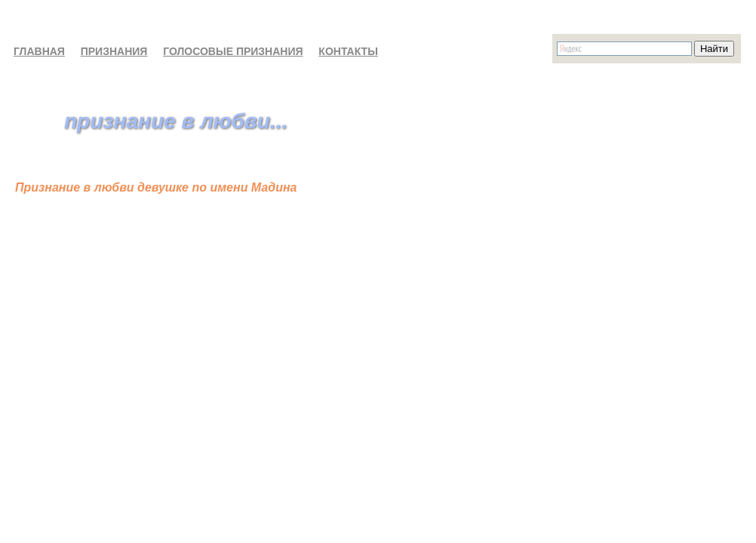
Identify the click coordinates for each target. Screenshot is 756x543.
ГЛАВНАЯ (39, 51)
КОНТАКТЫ (348, 51)
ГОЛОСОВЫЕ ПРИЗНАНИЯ (233, 51)
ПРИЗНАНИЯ (114, 51)
